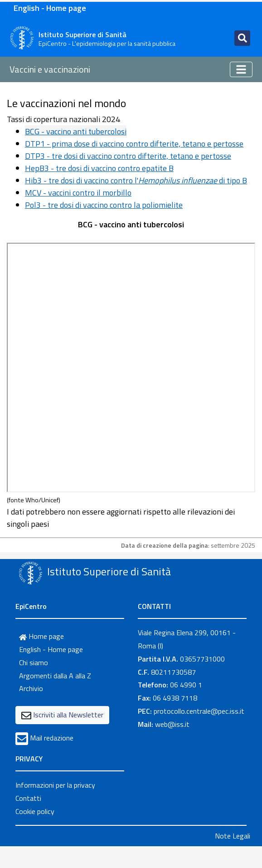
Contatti (28, 798)
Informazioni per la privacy (55, 785)
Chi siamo (34, 662)
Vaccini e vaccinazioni (50, 69)
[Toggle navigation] (242, 38)
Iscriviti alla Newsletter (68, 715)
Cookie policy (35, 811)
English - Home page (50, 8)
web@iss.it (172, 724)
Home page (41, 636)
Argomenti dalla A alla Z (55, 676)
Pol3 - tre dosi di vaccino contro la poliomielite (104, 205)
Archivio (31, 688)
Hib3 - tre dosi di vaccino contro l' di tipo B (136, 180)
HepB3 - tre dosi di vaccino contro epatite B (99, 168)
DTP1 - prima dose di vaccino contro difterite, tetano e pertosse (134, 144)
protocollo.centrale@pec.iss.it (199, 711)
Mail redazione (52, 738)
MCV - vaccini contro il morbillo (78, 193)
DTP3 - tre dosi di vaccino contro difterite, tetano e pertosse (128, 156)
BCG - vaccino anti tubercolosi (76, 131)
